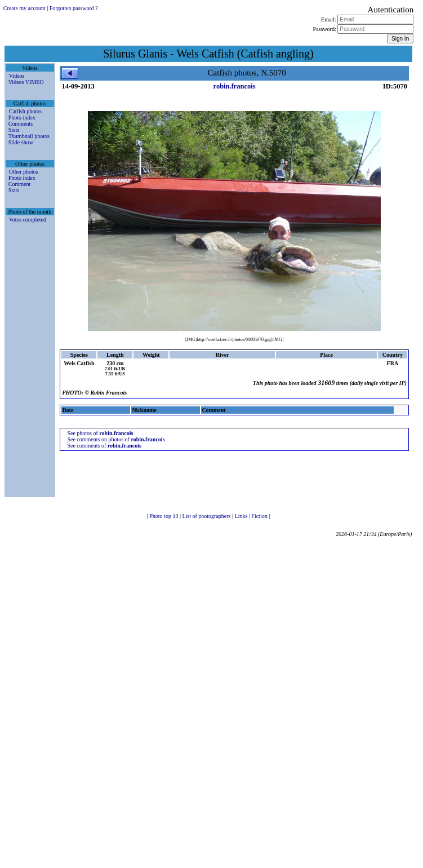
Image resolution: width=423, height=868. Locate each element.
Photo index (22, 118)
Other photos (24, 172)
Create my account (25, 8)
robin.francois (235, 86)
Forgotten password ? (74, 8)
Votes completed (28, 220)
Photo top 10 (164, 516)
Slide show (21, 142)
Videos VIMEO (26, 82)
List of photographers (207, 516)
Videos (17, 76)
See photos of (100, 433)
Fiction (260, 516)
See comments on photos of (116, 439)
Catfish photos (25, 111)
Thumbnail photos (29, 136)
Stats (14, 130)
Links (242, 516)
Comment (19, 184)
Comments (21, 124)
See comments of (104, 446)
